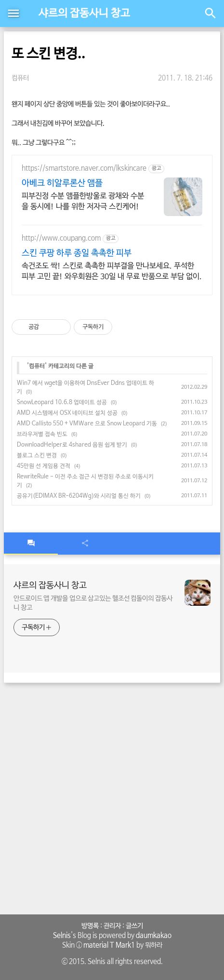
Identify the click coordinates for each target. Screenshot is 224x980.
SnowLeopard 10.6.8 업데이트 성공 (62, 403)
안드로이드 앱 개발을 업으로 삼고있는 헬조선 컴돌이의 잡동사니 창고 (93, 603)
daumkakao (154, 936)
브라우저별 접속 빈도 (42, 435)
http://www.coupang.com (61, 238)
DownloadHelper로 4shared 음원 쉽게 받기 (72, 445)
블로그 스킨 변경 (37, 456)
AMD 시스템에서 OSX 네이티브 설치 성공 (67, 413)
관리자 (112, 926)
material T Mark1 (109, 945)
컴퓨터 (20, 78)
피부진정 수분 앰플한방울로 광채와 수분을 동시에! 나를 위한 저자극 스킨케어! (83, 201)
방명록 (90, 926)
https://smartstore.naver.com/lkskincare (84, 168)
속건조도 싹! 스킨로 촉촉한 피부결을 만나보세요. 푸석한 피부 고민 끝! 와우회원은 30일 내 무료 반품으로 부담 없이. (112, 271)
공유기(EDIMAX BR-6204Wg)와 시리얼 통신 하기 (79, 496)
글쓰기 (134, 926)
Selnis (62, 936)
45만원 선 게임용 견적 (44, 466)
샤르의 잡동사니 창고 (84, 14)
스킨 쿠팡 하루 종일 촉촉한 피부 (77, 253)
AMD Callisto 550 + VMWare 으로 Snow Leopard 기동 (87, 424)
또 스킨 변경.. (48, 54)
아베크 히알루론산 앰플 (62, 183)
